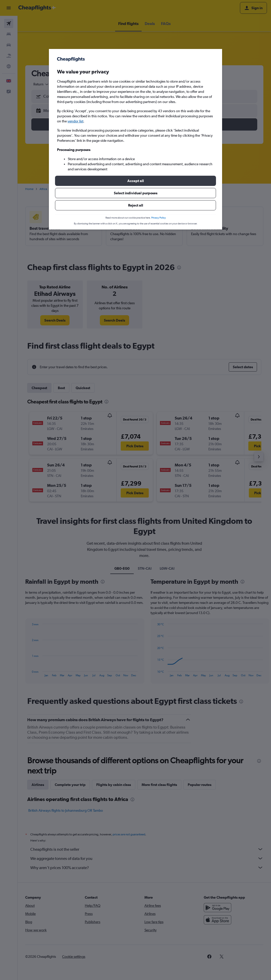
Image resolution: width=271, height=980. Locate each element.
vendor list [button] (75, 121)
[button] (135, 181)
